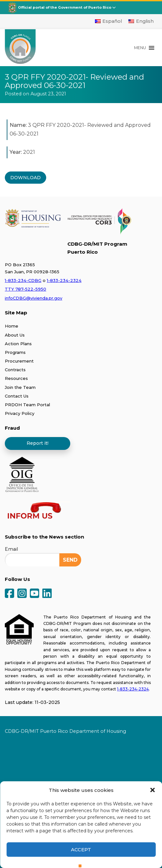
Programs (15, 352)
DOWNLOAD (26, 178)
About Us (15, 335)
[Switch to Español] (109, 21)
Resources (16, 378)
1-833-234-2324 (64, 280)
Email (11, 549)
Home (12, 326)
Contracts (15, 370)
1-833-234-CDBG (23, 280)
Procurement (19, 361)
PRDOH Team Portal (27, 405)
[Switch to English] (141, 21)
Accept (81, 850)
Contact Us (17, 396)
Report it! (38, 443)
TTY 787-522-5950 (26, 289)
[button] (152, 790)
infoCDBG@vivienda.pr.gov (34, 298)
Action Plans (18, 344)
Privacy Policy (20, 413)
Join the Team (20, 387)
